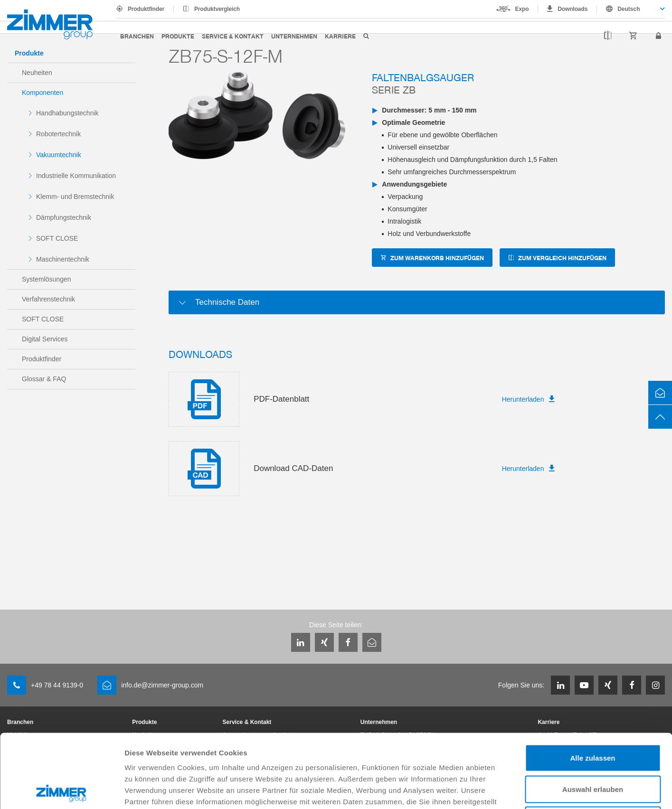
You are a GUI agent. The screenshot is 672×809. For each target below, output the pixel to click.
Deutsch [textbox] (629, 9)
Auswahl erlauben (593, 716)
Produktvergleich (217, 9)
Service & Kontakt (233, 36)
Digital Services (45, 339)
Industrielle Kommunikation (76, 176)
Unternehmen (294, 36)
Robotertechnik (58, 134)
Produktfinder (146, 9)
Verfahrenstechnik (48, 299)
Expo (522, 9)
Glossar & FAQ (44, 379)
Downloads (573, 9)
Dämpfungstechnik (64, 217)
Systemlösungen (47, 279)
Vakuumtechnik (59, 155)
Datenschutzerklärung (425, 739)
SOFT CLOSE (57, 238)
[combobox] (631, 9)
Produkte (178, 36)
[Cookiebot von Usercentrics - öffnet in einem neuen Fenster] (62, 790)
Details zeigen (505, 790)
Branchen (137, 36)
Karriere (340, 36)
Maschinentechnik (63, 259)
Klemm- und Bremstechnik (75, 197)
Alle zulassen (592, 684)
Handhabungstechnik (67, 113)
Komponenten (43, 93)
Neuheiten (37, 73)
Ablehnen (593, 747)
